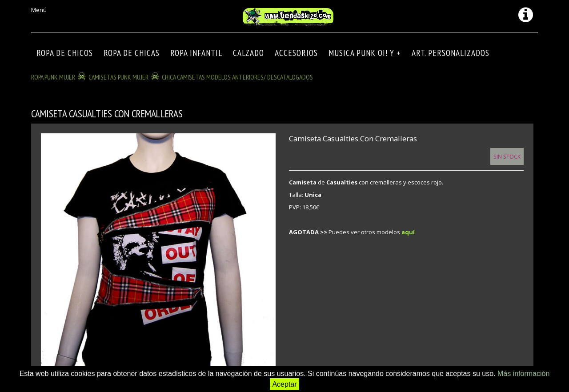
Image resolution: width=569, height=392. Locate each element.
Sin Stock (507, 156)
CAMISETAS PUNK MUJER (118, 77)
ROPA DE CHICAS (132, 53)
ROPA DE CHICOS (65, 53)
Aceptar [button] (284, 384)
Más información (523, 374)
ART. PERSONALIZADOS (451, 53)
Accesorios (296, 53)
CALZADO (248, 53)
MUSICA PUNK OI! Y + (365, 53)
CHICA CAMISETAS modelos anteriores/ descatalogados (237, 77)
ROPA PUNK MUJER (53, 77)
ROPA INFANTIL (196, 53)
